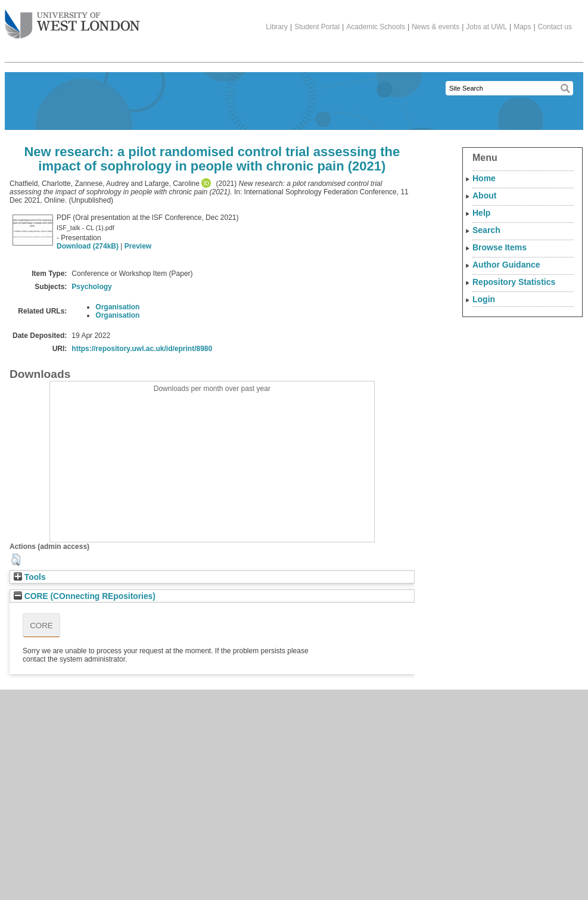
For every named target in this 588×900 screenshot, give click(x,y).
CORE (41, 626)
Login (484, 299)
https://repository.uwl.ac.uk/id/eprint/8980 (142, 349)
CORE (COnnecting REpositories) (85, 596)
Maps (522, 27)
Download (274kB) (88, 246)
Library (277, 27)
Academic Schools (376, 27)
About (484, 195)
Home (484, 178)
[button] (16, 560)
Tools (30, 577)
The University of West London (72, 20)
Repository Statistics (514, 282)
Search (486, 230)
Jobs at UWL (486, 27)
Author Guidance (506, 265)
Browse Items (500, 247)
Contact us (555, 27)
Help (481, 213)
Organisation (117, 307)
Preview (138, 246)
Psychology (91, 287)
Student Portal (317, 27)
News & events (435, 27)
